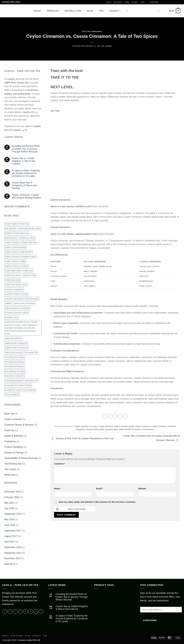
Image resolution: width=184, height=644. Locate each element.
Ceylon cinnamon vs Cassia (146, 426)
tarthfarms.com (83, 206)
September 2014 (13, 553)
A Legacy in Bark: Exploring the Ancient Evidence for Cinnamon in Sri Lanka (26, 173)
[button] (153, 2)
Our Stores (118, 2)
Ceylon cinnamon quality (124, 426)
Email (100, 489)
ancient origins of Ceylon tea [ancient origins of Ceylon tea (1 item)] (17, 224)
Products (53, 11)
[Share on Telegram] (126, 416)
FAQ (143, 2)
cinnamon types (111, 429)
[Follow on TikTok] (167, 2)
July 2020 (9, 508)
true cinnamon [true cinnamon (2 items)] (29, 390)
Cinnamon (163, 426)
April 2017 (9, 542)
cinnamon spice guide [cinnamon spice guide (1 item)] (14, 299)
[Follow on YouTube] (178, 2)
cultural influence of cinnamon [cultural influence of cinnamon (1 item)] (17, 308)
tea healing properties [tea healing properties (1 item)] (14, 381)
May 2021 (9, 503)
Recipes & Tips (73, 11)
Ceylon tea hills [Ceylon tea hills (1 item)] (29, 275)
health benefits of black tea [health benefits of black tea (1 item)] (16, 343)
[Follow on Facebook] (161, 2)
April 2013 (9, 564)
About (108, 2)
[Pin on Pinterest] (120, 416)
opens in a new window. (63, 206)
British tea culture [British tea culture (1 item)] (28, 238)
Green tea (9, 430)
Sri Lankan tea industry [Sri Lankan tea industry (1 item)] (15, 362)
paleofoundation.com (86, 234)
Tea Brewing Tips (13, 464)
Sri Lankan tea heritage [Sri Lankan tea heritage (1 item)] (15, 357)
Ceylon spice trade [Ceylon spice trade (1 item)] (13, 271)
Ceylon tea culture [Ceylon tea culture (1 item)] (13, 275)
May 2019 (9, 519)
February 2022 (12, 497)
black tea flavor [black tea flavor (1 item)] (11, 238)
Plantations (10, 441)
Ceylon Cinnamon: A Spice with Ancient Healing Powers (26, 196)
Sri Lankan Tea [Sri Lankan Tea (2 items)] (31, 352)
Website (142, 489)
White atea (10, 475)
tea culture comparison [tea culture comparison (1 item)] (14, 376)
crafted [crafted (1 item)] (8, 303)
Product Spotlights (14, 447)
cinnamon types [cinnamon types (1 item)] (32, 299)
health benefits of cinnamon (130, 429)
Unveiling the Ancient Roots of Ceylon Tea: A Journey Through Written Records (26, 149)
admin (108, 46)
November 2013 (13, 558)
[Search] (128, 11)
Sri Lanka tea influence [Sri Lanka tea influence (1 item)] (15, 366)
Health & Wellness (14, 436)
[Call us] (175, 2)
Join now (55, 111)
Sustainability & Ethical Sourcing (21, 458)
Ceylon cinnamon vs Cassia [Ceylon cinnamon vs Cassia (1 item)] (17, 266)
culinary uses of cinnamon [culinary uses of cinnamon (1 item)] (24, 303)
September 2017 (13, 531)
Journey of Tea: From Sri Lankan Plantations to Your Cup (82, 438)
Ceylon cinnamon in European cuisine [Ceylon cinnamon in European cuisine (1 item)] (21, 257)
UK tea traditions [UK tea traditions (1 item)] (12, 395)
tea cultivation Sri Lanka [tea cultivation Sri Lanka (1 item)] (15, 371)
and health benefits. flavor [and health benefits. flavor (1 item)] (30, 228)
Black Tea (9, 414)
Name (58, 489)
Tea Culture (10, 469)
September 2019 (13, 514)
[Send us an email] (172, 2)
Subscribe (150, 620)
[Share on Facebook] (105, 416)
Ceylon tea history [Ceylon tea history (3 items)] (13, 280)
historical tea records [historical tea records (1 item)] (14, 352)
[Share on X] (110, 416)
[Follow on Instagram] (164, 2)
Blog (127, 2)
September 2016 (13, 547)
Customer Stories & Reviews (19, 425)
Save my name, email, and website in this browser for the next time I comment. (97, 502)
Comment (60, 464)
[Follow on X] (169, 2)
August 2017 (11, 536)
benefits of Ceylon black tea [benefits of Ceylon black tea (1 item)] (16, 233)
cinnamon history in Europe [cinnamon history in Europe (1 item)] (16, 294)
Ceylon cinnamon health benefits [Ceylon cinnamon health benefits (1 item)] (19, 252)
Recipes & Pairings (14, 453)
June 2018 (10, 525)
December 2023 (13, 492)
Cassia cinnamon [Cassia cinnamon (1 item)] (12, 242)
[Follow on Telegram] (180, 2)
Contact (135, 2)
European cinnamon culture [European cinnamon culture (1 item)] (16, 313)
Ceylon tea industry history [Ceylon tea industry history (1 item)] (16, 285)
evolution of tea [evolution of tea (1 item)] (11, 317)
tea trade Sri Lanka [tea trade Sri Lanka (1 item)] (13, 390)
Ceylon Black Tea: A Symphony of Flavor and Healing (24, 185)
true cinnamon (148, 429)
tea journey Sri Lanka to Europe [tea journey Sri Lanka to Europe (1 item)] (18, 385)
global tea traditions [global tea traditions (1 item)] (13, 338)
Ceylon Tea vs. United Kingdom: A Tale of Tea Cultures (23, 161)
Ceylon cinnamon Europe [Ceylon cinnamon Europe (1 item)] (16, 247)
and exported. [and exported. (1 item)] (11, 228)
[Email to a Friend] (115, 416)
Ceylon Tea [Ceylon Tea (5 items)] (28, 271)
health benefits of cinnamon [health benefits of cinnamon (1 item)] (16, 348)
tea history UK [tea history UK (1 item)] (31, 381)
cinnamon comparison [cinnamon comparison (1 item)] (14, 289)
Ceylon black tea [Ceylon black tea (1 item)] (29, 242)
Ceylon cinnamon (92, 32)
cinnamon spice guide (95, 429)
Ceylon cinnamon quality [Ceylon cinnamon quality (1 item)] (15, 261)
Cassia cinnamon (106, 426)
